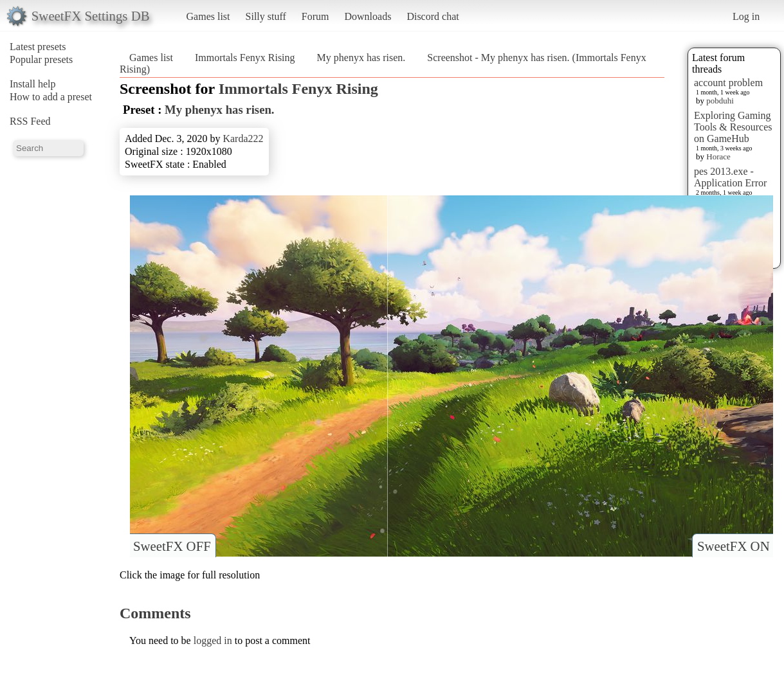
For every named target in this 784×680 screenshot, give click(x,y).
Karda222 (243, 139)
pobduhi (720, 101)
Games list (208, 16)
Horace (718, 157)
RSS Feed (30, 121)
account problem (728, 83)
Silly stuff (266, 16)
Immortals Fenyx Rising (245, 58)
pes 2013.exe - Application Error (730, 177)
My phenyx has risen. (361, 58)
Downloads (368, 16)
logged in (213, 640)
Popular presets (41, 59)
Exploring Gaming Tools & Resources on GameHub (733, 127)
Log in (746, 16)
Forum (315, 16)
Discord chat (433, 16)
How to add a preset (51, 97)
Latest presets (38, 47)
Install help (33, 84)
